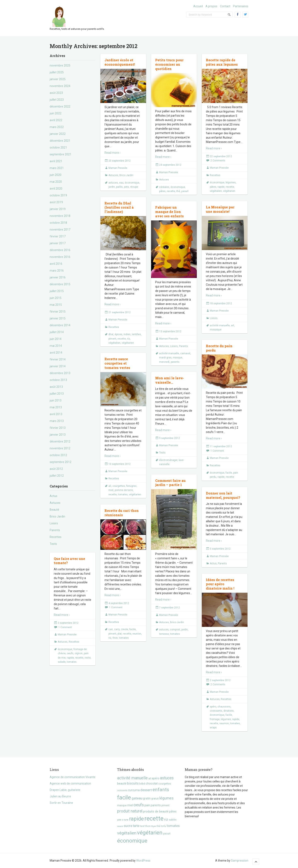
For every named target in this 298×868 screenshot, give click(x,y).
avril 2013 (56, 414)
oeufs (70, 653)
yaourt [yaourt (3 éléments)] (167, 834)
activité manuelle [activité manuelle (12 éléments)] (132, 778)
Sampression (240, 861)
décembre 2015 (60, 284)
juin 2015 (56, 298)
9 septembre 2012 (169, 438)
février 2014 (58, 359)
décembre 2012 (60, 441)
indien (127, 334)
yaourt (185, 191)
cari (111, 629)
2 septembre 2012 (220, 680)
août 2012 (56, 469)
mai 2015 (56, 305)
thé (178, 191)
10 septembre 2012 (120, 464)
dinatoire (229, 711)
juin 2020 (56, 175)
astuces (113, 183)
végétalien (216, 191)
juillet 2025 (57, 72)
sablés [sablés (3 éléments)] (173, 820)
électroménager (168, 460)
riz (129, 339)
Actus (53, 496)
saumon (224, 723)
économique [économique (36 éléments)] (132, 841)
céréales (164, 187)
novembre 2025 (60, 65)
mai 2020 (56, 182)
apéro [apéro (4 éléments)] (156, 778)
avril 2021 (56, 161)
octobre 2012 (58, 455)
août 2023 (56, 93)
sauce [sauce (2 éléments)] (120, 826)
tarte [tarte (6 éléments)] (136, 826)
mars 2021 (57, 168)
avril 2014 (56, 353)
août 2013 (56, 387)
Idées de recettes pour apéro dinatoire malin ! (220, 584)
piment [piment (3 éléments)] (165, 805)
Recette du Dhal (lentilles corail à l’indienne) (119, 207)
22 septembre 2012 (221, 156)
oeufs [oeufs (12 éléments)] (139, 805)
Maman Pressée (118, 168)
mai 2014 (56, 346)
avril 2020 (56, 189)
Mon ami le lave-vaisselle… (170, 380)
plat (120, 634)
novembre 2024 (60, 86)
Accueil (198, 6)
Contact (225, 6)
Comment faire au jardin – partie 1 (170, 483)
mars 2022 (57, 127)
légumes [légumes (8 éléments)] (166, 798)
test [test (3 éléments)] (142, 826)
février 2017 (58, 236)
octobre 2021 (58, 147)
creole (124, 629)
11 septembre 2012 (221, 446)
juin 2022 (56, 113)
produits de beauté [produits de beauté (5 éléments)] (156, 811)
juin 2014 (56, 339)
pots (126, 187)
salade (62, 662)
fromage (215, 719)
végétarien (229, 191)
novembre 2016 (60, 257)
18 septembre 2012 (221, 303)
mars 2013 (57, 421)
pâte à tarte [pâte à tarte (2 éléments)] (123, 820)
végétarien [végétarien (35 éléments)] (150, 832)
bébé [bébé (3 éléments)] (142, 784)
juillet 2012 (57, 476)
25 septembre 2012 (120, 161)
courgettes (119, 486)
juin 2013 (56, 400)
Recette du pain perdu (219, 348)
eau (121, 183)
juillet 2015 (57, 291)
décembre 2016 (60, 250)
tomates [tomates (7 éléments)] (173, 826)
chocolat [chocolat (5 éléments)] (152, 783)
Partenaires (241, 6)
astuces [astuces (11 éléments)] (167, 778)
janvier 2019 (58, 209)
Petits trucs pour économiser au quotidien (169, 64)
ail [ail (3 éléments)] (150, 778)
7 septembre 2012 (169, 608)
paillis (119, 187)
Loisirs (54, 523)
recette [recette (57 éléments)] (154, 818)
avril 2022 (56, 120)
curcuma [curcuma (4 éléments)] (134, 790)
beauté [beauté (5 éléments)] (122, 783)
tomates (123, 494)
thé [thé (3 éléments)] (159, 826)
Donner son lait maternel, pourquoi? (223, 495)
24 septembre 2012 (170, 165)
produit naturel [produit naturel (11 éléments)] (130, 811)
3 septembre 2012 (68, 623)
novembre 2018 (60, 216)
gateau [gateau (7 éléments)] (137, 798)
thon (115, 638)
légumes (231, 183)
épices (118, 334)
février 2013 (58, 428)
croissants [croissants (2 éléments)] (122, 790)
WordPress (143, 861)
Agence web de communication (70, 783)
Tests (53, 544)
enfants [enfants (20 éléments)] (161, 790)
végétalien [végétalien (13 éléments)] (127, 833)
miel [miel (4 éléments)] (130, 805)
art (233, 325)
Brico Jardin (57, 516)
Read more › (112, 153)
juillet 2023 (57, 100)
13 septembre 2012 (170, 331)
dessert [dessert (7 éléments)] (146, 790)
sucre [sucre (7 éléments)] (128, 826)
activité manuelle (220, 325)
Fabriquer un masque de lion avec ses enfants (169, 212)
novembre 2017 (60, 230)
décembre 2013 (60, 373)
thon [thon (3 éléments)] (148, 826)
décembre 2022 (60, 106)
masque (178, 358)
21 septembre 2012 (120, 312)
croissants (216, 711)
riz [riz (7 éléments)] (166, 819)
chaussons (224, 707)
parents (175, 362)
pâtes (162, 191)
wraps (213, 728)
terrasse (164, 634)
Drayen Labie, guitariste (65, 790)
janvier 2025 (58, 79)
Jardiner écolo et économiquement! (120, 62)
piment (112, 339)
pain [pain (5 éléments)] (147, 805)
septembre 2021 (61, 154)
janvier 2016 (58, 277)
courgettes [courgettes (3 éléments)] (165, 784)
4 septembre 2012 (119, 603)
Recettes (56, 537)
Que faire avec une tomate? (69, 561)
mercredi (164, 362)
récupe (134, 187)
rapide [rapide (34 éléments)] (136, 819)
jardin (112, 187)
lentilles (136, 334)
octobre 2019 (58, 195)
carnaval (185, 353)
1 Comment (217, 451)
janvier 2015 (58, 318)
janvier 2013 (58, 435)
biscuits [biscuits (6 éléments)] (133, 783)
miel (111, 490)
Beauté (54, 510)
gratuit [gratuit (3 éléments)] (155, 798)
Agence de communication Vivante (73, 777)
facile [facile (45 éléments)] (124, 797)
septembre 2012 (61, 462)
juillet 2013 (57, 394)
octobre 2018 (58, 223)
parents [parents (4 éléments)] (156, 805)
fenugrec (131, 486)
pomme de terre (124, 490)
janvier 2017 (58, 243)
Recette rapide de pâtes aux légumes (222, 62)
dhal (111, 334)
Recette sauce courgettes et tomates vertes (117, 363)
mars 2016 (57, 271)
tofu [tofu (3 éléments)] (163, 826)
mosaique (216, 330)
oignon (79, 653)
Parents (55, 530)
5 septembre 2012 (220, 549)
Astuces (55, 503)
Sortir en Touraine (61, 803)
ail (110, 486)
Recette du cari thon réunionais (122, 513)
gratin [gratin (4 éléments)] (147, 798)
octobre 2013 (58, 380)
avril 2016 (56, 264)
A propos (211, 6)
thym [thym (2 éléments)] (154, 826)
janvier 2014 (58, 366)
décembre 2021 (60, 141)
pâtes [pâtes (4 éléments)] (173, 811)
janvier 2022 (58, 134)
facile (229, 473)
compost (175, 630)
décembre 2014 (60, 325)
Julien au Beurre (60, 796)
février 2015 (58, 312)
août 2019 (56, 202)
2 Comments (218, 161)
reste (88, 658)
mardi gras (165, 358)
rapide (221, 187)
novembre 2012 (60, 448)
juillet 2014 (57, 332)
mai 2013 (56, 407)
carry (117, 629)
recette (171, 191)
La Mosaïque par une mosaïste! (220, 209)
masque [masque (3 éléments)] (122, 805)
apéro (213, 707)
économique (132, 183)
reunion (137, 634)
